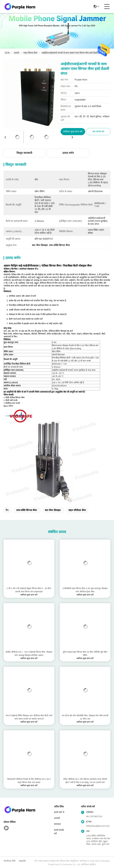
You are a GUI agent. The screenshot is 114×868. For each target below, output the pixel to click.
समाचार (57, 824)
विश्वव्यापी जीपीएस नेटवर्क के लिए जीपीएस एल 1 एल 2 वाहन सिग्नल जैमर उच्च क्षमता (29, 781)
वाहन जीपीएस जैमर (77, 510)
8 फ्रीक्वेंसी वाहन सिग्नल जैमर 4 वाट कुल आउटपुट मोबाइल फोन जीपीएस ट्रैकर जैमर (85, 590)
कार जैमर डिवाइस (53, 510)
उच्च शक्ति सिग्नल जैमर (27, 510)
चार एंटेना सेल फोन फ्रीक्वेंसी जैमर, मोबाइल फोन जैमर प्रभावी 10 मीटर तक (85, 717)
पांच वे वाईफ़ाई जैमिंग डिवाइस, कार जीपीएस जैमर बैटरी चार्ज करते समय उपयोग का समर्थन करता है (29, 717)
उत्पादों (16, 53)
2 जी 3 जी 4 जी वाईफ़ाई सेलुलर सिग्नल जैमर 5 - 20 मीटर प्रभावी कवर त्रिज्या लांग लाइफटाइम (29, 590)
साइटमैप (23, 861)
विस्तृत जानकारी (24, 153)
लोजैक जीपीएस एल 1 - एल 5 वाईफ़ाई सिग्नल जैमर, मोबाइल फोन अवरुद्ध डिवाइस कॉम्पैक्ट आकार (29, 654)
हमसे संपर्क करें (59, 832)
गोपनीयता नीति (9, 861)
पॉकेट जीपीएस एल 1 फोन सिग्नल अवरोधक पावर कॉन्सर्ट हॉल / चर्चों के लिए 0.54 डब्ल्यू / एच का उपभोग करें (85, 781)
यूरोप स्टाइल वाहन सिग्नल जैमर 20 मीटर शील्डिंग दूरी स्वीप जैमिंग (85, 654)
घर (7, 53)
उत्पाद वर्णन (68, 153)
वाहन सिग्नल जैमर (30, 53)
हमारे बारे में (59, 812)
